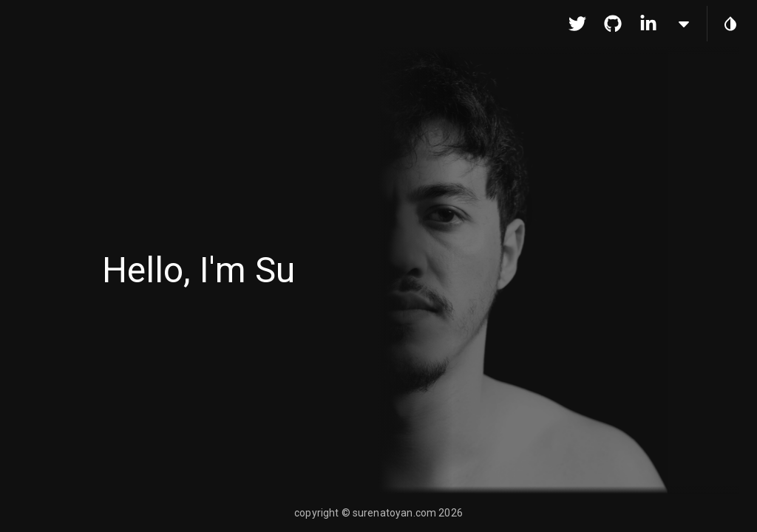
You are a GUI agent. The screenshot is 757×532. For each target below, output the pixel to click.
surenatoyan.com (394, 513)
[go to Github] (613, 24)
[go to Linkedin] (648, 24)
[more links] (684, 24)
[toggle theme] (730, 24)
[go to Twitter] (577, 24)
